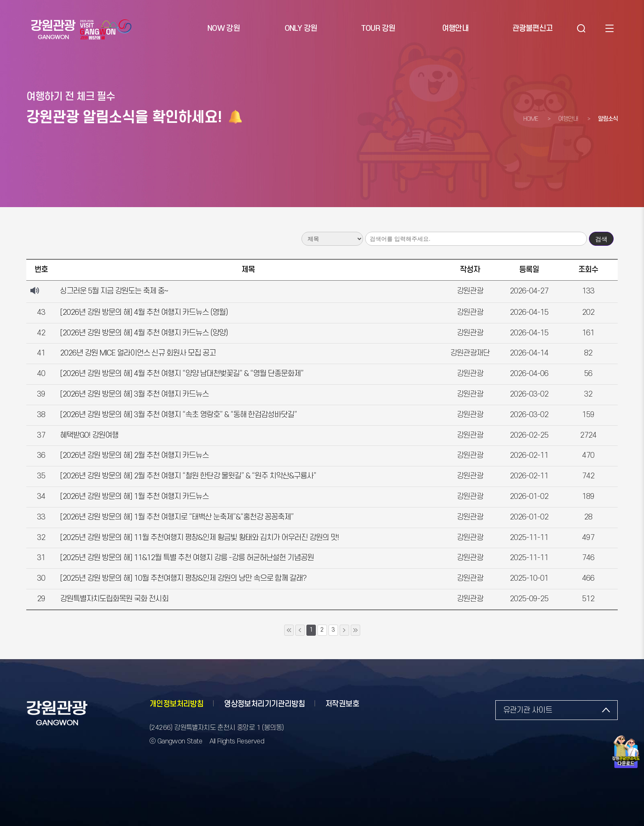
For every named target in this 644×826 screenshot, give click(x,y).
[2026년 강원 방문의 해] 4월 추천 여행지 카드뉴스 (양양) (144, 333)
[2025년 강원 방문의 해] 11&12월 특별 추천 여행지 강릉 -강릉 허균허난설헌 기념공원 (187, 558)
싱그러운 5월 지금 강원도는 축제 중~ (114, 291)
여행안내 (568, 119)
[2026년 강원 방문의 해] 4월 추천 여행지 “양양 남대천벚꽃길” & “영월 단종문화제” (182, 374)
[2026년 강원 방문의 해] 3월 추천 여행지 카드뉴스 (134, 394)
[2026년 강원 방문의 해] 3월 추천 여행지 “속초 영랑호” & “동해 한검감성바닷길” (178, 415)
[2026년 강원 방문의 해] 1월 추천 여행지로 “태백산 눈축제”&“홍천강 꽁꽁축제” (177, 517)
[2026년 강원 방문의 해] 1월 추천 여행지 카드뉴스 (134, 497)
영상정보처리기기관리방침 (264, 704)
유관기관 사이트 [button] (528, 710)
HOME (531, 119)
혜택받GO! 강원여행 (89, 435)
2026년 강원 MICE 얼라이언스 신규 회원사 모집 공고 (138, 353)
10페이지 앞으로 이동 (289, 630)
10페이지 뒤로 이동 (355, 630)
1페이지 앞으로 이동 (300, 630)
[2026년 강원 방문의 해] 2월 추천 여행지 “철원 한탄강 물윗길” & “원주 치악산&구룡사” (188, 476)
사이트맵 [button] (609, 29)
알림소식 (608, 119)
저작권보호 (342, 704)
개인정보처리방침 (176, 704)
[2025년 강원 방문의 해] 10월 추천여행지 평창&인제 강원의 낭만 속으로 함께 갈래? (183, 578)
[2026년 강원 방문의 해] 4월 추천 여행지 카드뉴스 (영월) (144, 313)
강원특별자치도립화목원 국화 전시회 (114, 599)
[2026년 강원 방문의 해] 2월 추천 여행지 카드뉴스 (134, 456)
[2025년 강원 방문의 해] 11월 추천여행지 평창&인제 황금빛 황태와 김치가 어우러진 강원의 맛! (199, 538)
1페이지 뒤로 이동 (344, 630)
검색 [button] (580, 29)
